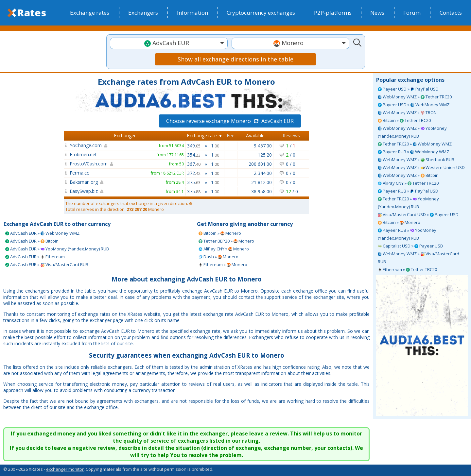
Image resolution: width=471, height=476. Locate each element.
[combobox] (169, 43)
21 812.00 (262, 182)
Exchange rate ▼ (205, 136)
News (377, 13)
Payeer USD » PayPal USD (408, 89)
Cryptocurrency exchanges (261, 13)
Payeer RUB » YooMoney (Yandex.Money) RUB (407, 234)
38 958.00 (262, 191)
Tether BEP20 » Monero (226, 241)
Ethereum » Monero (223, 264)
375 (194, 182)
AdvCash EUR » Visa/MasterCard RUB (47, 264)
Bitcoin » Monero (399, 222)
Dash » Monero (218, 257)
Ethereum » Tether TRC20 (407, 269)
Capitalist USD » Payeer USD (410, 246)
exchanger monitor (65, 469)
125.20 (265, 155)
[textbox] (169, 43)
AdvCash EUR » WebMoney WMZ (42, 233)
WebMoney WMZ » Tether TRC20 (415, 97)
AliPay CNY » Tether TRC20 (408, 183)
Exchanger (125, 136)
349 (194, 146)
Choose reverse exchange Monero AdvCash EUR (230, 121)
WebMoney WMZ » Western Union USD (421, 167)
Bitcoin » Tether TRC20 (404, 120)
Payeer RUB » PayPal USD (408, 191)
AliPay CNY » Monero (224, 249)
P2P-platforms (333, 13)
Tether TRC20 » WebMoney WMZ (415, 144)
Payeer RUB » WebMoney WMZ (413, 152)
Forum (412, 13)
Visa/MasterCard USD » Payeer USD (418, 214)
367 (194, 164)
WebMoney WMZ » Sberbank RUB (416, 160)
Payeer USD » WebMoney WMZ (414, 105)
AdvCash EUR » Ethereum (35, 257)
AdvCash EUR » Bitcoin (32, 241)
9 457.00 (263, 146)
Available (255, 136)
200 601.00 (260, 164)
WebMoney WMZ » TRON (407, 112)
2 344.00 (263, 173)
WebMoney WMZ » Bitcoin (408, 175)
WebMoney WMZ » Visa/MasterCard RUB (419, 258)
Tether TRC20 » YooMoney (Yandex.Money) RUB (408, 203)
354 (194, 155)
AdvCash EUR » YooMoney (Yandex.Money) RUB (57, 249)
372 (194, 173)
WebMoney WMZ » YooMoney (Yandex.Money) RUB (412, 132)
